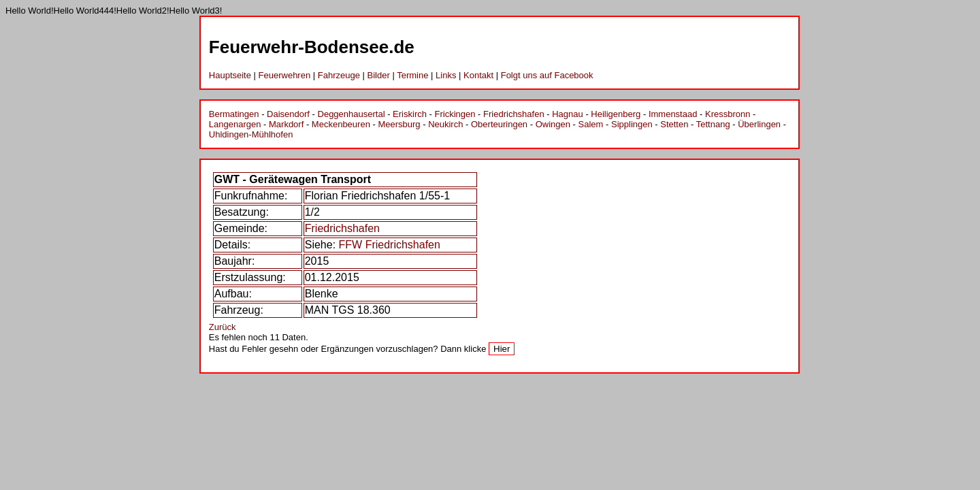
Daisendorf (288, 114)
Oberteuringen (499, 124)
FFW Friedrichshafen (390, 245)
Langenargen (235, 124)
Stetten (674, 124)
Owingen (553, 124)
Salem (591, 124)
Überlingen (759, 124)
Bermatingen (234, 114)
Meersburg (399, 124)
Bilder (379, 75)
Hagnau (568, 114)
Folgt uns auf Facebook (547, 75)
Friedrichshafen (514, 114)
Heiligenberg (616, 114)
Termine (412, 75)
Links (446, 75)
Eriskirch (410, 114)
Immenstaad (673, 114)
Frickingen (455, 114)
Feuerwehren (285, 75)
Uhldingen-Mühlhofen (251, 134)
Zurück (223, 327)
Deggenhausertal (352, 114)
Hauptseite (230, 75)
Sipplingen (632, 124)
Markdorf (286, 124)
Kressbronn (728, 114)
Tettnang (713, 124)
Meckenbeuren (341, 124)
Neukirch (445, 124)
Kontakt (478, 75)
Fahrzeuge (339, 75)
